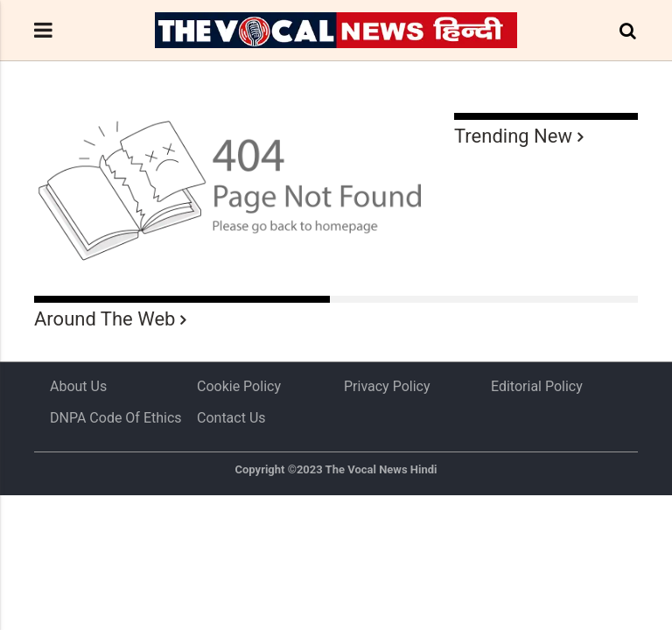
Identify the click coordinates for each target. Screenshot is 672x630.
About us (78, 386)
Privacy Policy (387, 386)
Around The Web (105, 319)
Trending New (513, 136)
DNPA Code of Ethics (116, 418)
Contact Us (231, 418)
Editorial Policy (537, 386)
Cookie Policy (239, 386)
